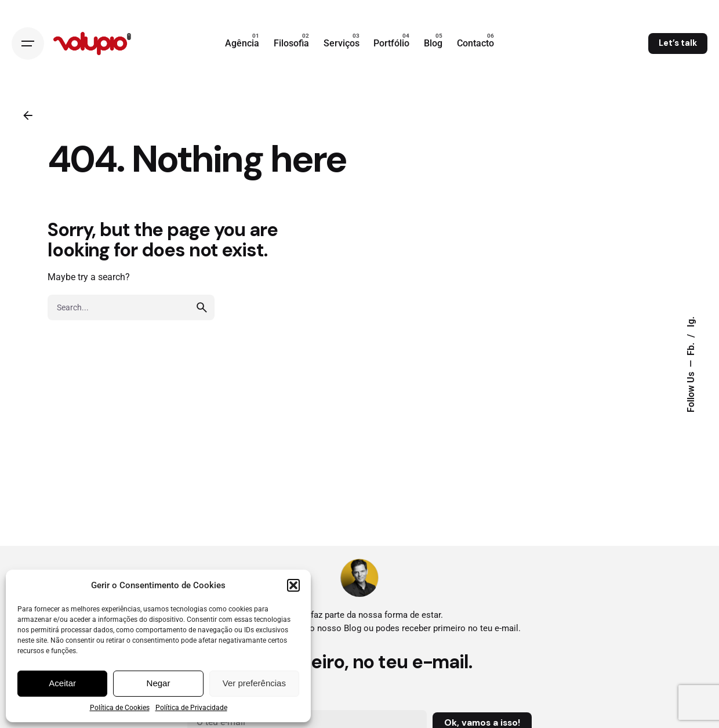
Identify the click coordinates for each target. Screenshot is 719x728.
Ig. (691, 322)
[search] (202, 307)
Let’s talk (678, 43)
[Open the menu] (28, 44)
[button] (293, 585)
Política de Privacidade (191, 708)
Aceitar (62, 683)
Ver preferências (254, 683)
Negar (159, 683)
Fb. (691, 348)
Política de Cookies (120, 708)
